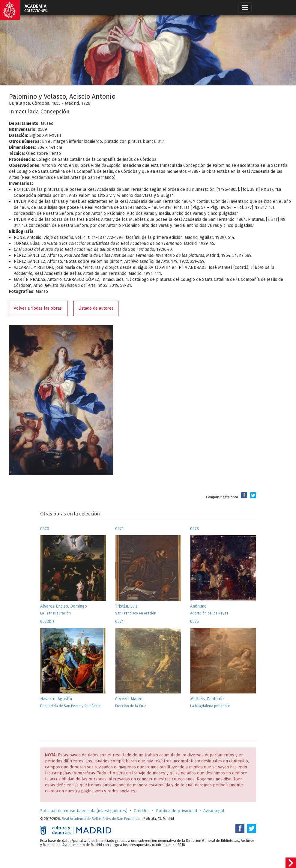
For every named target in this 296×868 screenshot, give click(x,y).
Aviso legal (214, 811)
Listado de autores (96, 308)
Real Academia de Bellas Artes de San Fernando (101, 819)
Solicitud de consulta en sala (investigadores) (84, 811)
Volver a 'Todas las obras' (38, 308)
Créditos (142, 811)
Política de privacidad (176, 811)
